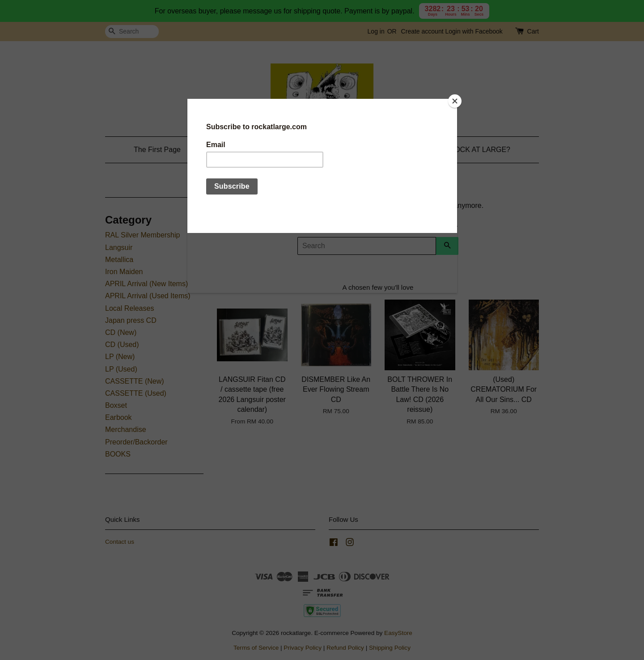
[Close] (455, 101)
